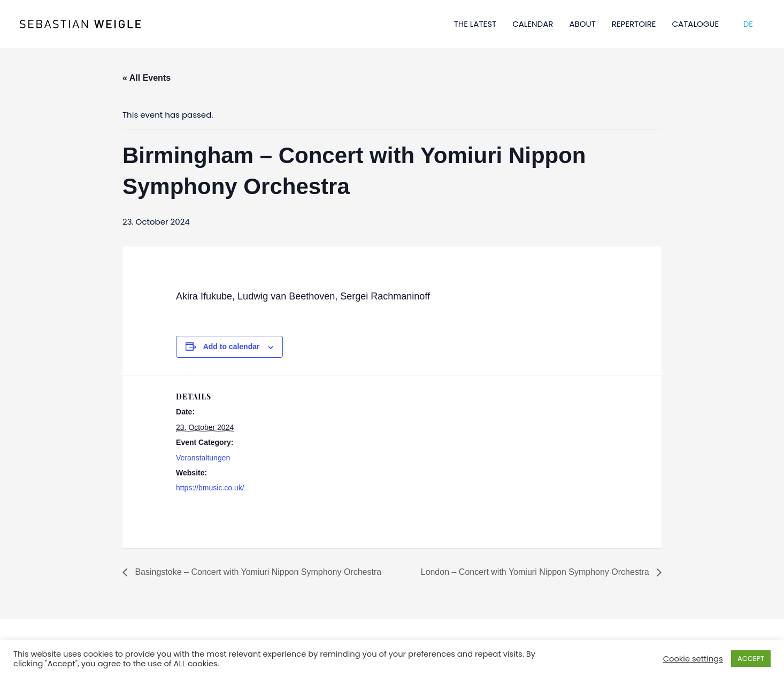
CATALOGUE (696, 24)
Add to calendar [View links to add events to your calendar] (232, 347)
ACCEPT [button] (751, 659)
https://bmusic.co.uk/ (210, 488)
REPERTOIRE (634, 24)
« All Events (147, 78)
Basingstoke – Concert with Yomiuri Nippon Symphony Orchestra (257, 572)
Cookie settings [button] (693, 659)
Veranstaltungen (203, 458)
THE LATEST (475, 24)
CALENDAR (533, 24)
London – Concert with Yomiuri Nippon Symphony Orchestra (536, 572)
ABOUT (582, 24)
